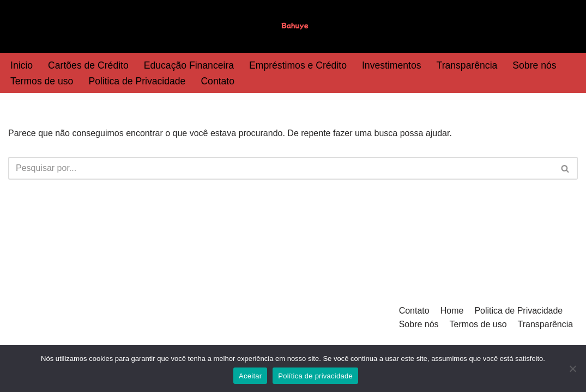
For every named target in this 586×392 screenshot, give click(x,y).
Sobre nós (534, 65)
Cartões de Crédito (88, 65)
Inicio (22, 65)
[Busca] (281, 168)
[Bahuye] (293, 26)
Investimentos (392, 65)
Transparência (467, 65)
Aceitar (250, 376)
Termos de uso (42, 81)
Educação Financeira (189, 65)
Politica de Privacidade (137, 81)
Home (452, 311)
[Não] (572, 369)
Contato (218, 81)
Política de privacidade (315, 376)
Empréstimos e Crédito (298, 65)
